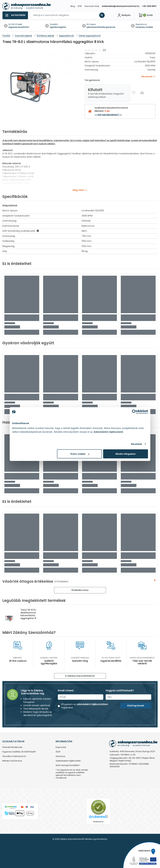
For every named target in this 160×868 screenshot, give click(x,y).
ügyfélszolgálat (58, 27)
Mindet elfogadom (125, 454)
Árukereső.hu (98, 822)
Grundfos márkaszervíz (14, 756)
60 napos (91, 24)
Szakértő (54, 24)
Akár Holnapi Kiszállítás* (68, 765)
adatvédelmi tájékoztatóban (92, 704)
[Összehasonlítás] (142, 93)
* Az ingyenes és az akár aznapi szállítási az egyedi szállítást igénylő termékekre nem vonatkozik (72, 774)
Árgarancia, (141, 24)
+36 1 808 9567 (149, 6)
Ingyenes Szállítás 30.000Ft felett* (19, 752)
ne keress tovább (144, 27)
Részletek (136, 444)
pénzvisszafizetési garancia (101, 27)
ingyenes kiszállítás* (19, 27)
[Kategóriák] (15, 15)
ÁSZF (58, 752)
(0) (104, 50)
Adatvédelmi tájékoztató (68, 761)
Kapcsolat (61, 747)
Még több (78, 190)
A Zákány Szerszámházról (80, 676)
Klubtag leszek (136, 706)
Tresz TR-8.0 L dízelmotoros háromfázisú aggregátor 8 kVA (28, 615)
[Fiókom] (124, 15)
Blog (73, 6)
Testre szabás (80, 454)
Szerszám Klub (92, 6)
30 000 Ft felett (15, 24)
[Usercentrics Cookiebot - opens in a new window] (134, 412)
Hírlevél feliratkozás (12, 747)
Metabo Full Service (12, 761)
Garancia (60, 756)
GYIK (80, 6)
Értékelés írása (80, 590)
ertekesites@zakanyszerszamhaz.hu (121, 6)
